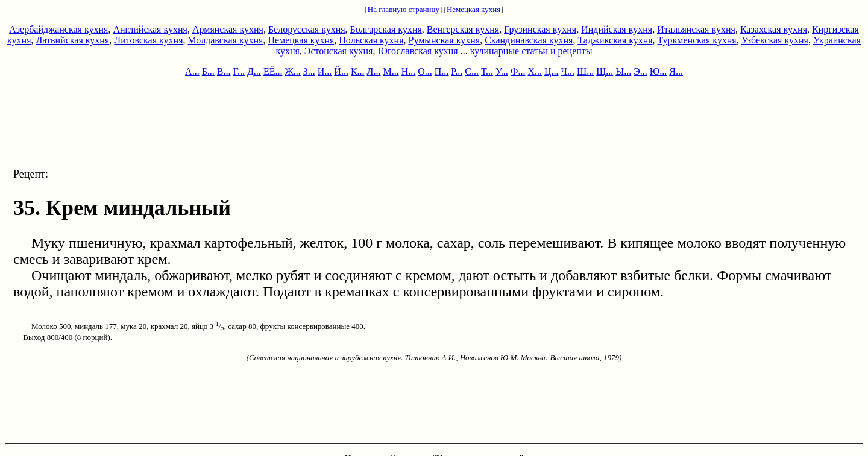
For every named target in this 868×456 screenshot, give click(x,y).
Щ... (605, 71)
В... (224, 71)
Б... (208, 71)
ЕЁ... (273, 71)
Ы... (623, 71)
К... (358, 71)
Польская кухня (371, 40)
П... (442, 71)
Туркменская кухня (697, 40)
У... (502, 71)
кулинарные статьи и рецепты (531, 51)
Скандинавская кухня (529, 40)
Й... (341, 71)
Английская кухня (150, 29)
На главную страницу (404, 9)
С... (472, 71)
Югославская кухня (417, 51)
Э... (640, 71)
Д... (254, 71)
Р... (457, 71)
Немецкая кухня (473, 9)
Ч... (568, 71)
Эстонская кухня (339, 51)
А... (192, 71)
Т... (487, 71)
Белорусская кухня (307, 29)
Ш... (585, 71)
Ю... (658, 71)
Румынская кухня (444, 40)
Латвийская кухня (73, 40)
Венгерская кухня (463, 29)
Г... (239, 71)
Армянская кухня (228, 29)
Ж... (292, 71)
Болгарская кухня (386, 29)
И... (325, 71)
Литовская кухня (148, 40)
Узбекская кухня (775, 40)
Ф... (518, 71)
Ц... (552, 71)
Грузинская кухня (540, 29)
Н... (409, 71)
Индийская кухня (617, 29)
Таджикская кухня (615, 40)
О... (425, 71)
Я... (676, 71)
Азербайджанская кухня (58, 29)
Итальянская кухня (696, 29)
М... (391, 71)
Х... (535, 71)
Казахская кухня (774, 29)
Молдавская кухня (226, 40)
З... (309, 71)
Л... (374, 71)
